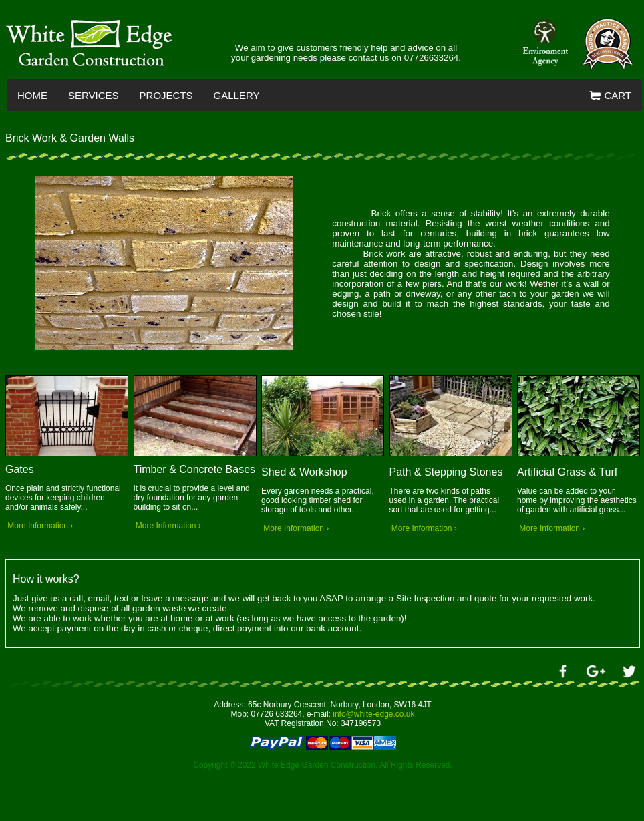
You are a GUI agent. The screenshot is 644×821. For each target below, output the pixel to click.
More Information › (39, 526)
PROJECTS (166, 95)
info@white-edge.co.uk (373, 714)
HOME (32, 95)
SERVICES (94, 95)
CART (610, 96)
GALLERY (237, 95)
